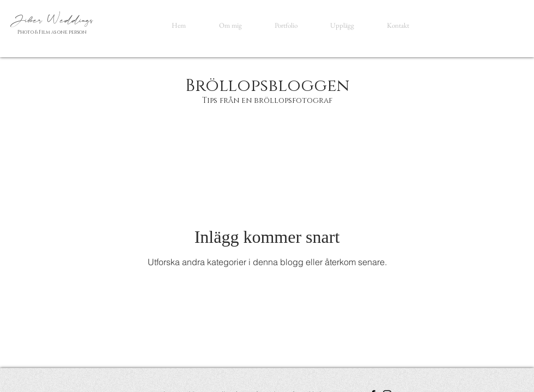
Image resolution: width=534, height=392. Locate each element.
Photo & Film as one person (52, 32)
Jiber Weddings (54, 20)
